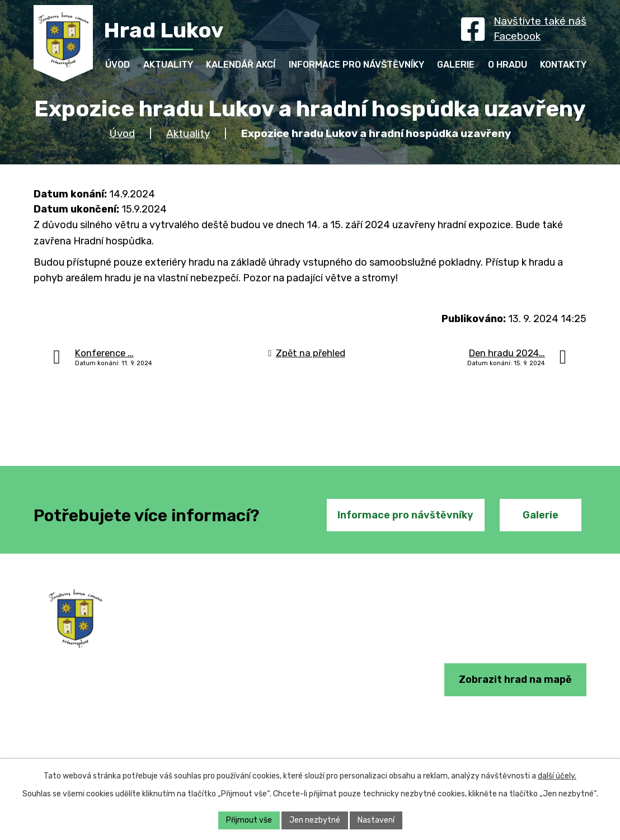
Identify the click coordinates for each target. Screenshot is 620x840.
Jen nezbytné (315, 820)
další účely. (557, 776)
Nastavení (376, 820)
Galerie (541, 515)
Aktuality (188, 133)
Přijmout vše (249, 820)
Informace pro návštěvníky (405, 515)
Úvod (122, 133)
